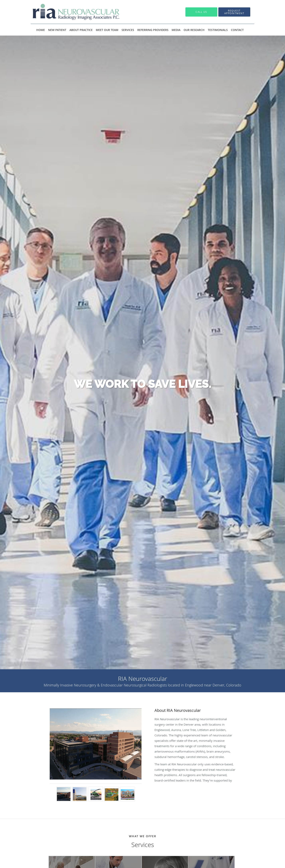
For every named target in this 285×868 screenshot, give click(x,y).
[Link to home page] (70, 12)
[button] (234, 12)
